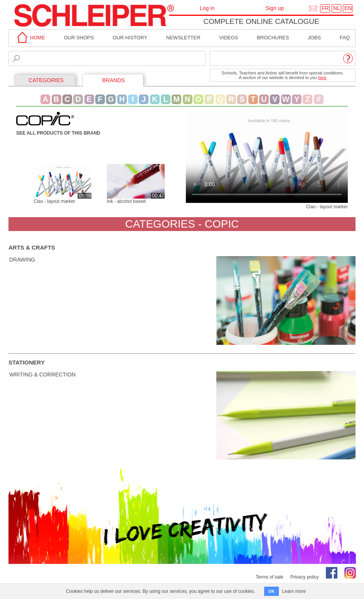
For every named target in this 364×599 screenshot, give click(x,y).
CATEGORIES (46, 80)
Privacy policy (304, 577)
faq (345, 38)
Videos (228, 38)
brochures (273, 38)
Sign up (274, 8)
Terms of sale (269, 577)
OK (272, 591)
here (322, 78)
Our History (130, 38)
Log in (207, 8)
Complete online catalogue (261, 21)
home (30, 38)
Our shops (79, 38)
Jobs (314, 38)
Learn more (294, 591)
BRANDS (113, 80)
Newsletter (183, 38)
